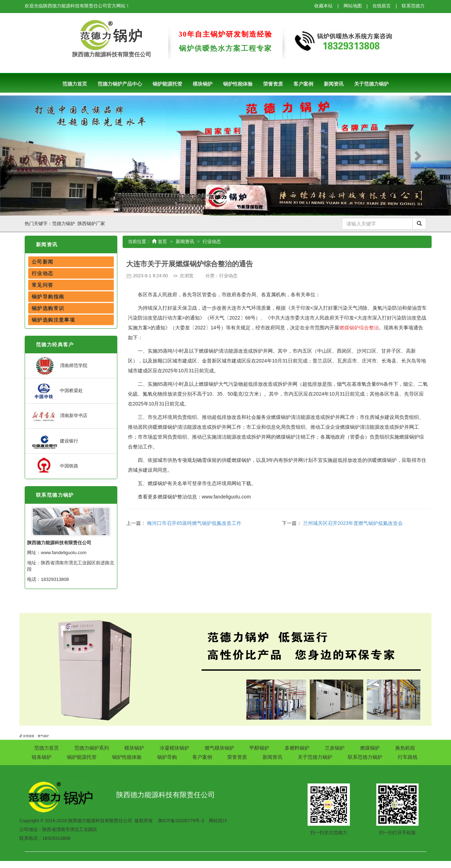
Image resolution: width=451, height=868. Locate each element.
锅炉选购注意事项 (53, 320)
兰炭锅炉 (335, 748)
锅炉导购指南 (48, 297)
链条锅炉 (42, 757)
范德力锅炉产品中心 (120, 84)
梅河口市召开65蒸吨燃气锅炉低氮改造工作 (194, 523)
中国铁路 (54, 466)
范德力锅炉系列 (92, 748)
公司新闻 (43, 262)
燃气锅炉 (43, 736)
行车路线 (408, 757)
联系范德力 (413, 6)
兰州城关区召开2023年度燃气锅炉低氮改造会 (353, 523)
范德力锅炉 (64, 224)
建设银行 (54, 441)
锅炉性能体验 (238, 84)
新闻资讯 (334, 84)
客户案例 (303, 84)
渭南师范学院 (59, 365)
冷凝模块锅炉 (174, 748)
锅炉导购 (167, 757)
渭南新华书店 (59, 416)
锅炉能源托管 (167, 84)
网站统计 (218, 821)
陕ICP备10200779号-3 (181, 821)
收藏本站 (323, 6)
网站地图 (353, 6)
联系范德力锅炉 (55, 495)
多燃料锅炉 (297, 748)
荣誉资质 (273, 84)
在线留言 (382, 6)
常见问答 (43, 285)
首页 (159, 241)
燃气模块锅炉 (220, 748)
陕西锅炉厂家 (91, 224)
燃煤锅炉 (370, 748)
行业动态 (43, 273)
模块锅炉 (203, 84)
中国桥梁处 (57, 390)
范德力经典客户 (55, 345)
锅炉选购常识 (48, 308)
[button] (34, 156)
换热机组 (405, 748)
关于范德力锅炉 (371, 84)
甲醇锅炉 (259, 748)
